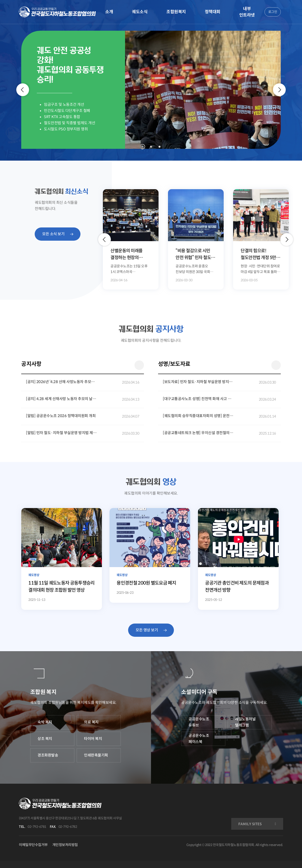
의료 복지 (91, 722)
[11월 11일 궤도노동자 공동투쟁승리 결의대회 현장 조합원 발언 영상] (62, 559)
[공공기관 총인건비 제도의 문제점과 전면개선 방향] (238, 559)
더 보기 (139, 365)
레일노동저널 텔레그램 (245, 722)
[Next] (279, 90)
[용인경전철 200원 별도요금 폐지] (150, 555)
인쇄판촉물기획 (96, 755)
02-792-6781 (37, 827)
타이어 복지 (93, 739)
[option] (131, 239)
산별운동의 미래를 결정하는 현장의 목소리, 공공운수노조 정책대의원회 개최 (129, 254)
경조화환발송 (48, 755)
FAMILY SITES (250, 824)
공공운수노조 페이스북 (199, 739)
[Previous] (23, 90)
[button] (105, 239)
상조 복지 (45, 739)
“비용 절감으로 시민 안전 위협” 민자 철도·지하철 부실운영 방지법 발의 (196, 254)
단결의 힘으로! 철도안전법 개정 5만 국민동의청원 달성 (258, 254)
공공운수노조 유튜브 (199, 722)
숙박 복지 (45, 722)
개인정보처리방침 (65, 845)
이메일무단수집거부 (33, 845)
